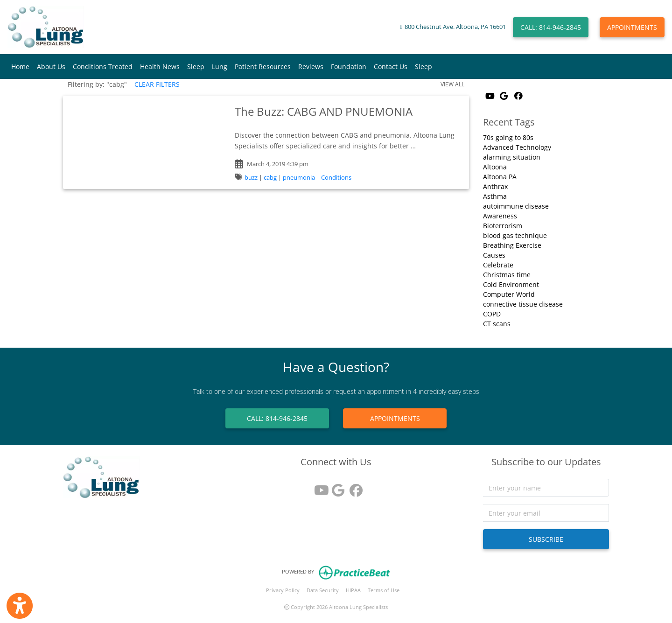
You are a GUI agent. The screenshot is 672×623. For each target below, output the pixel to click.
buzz (251, 177)
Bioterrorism (503, 226)
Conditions (336, 177)
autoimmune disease (516, 206)
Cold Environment (511, 284)
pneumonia (299, 177)
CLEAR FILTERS (157, 84)
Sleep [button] (196, 66)
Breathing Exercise (512, 245)
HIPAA (353, 590)
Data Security (323, 590)
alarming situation (512, 157)
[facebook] (354, 487)
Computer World (509, 294)
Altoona (495, 167)
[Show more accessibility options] (20, 606)
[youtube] (318, 487)
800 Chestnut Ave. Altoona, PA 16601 (455, 27)
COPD (492, 314)
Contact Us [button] (391, 66)
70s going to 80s (508, 137)
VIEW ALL (452, 84)
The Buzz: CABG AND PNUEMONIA (324, 111)
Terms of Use (384, 590)
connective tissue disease (523, 304)
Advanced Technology (517, 147)
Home (20, 66)
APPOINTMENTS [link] (395, 418)
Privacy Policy (283, 590)
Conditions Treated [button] (103, 66)
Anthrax (495, 186)
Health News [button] (160, 66)
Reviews (311, 66)
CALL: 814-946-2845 (551, 27)
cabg (270, 177)
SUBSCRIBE (546, 539)
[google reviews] (336, 487)
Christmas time (507, 275)
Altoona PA (500, 177)
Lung (220, 66)
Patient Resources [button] (263, 66)
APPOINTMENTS (632, 27)
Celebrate (498, 265)
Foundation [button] (349, 66)
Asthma (495, 196)
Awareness (500, 216)
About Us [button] (51, 66)
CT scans (497, 324)
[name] (546, 488)
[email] (546, 513)
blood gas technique (515, 235)
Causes (494, 255)
